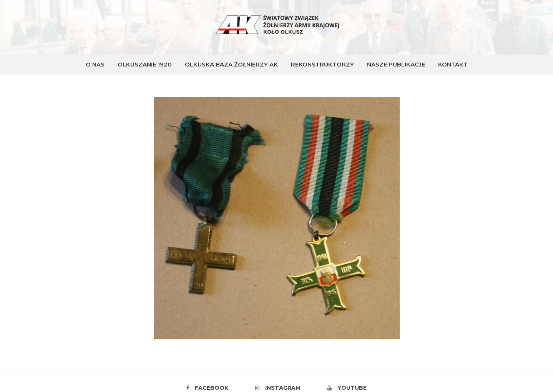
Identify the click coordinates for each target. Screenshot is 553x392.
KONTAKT (453, 64)
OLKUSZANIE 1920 (145, 64)
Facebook (207, 388)
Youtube (347, 388)
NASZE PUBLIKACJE (396, 64)
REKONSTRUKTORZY (322, 64)
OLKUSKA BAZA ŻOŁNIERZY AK (231, 64)
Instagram (278, 388)
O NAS (95, 64)
